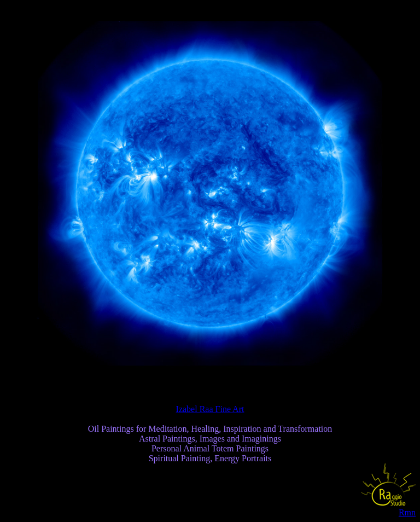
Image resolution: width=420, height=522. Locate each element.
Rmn (407, 512)
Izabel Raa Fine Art (210, 409)
